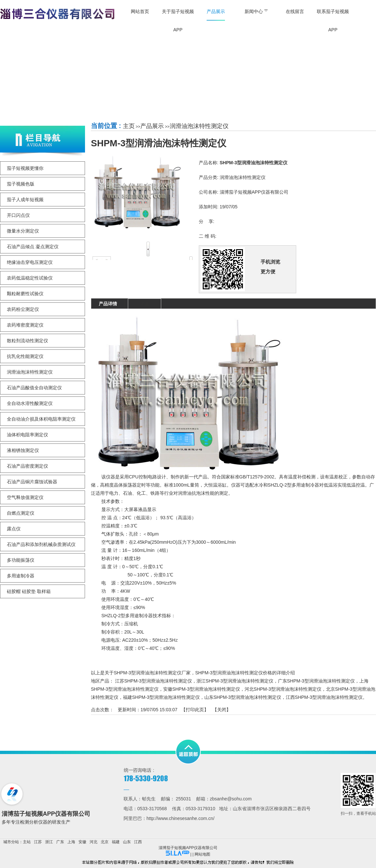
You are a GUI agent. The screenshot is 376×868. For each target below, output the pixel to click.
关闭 (222, 710)
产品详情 (108, 304)
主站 (27, 842)
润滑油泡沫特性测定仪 (199, 126)
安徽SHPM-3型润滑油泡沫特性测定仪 (202, 689)
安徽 (82, 842)
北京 (105, 842)
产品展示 (152, 126)
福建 (116, 842)
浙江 (49, 842)
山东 (127, 842)
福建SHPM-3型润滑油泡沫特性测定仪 (161, 697)
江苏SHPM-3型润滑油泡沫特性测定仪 (154, 681)
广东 (60, 842)
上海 (71, 842)
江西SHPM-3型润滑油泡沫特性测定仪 (324, 697)
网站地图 (202, 854)
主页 (129, 126)
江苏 (38, 842)
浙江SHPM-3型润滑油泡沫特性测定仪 (235, 681)
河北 (94, 842)
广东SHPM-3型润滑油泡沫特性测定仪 (316, 681)
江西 (138, 842)
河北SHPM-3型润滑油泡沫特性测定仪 (283, 689)
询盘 (145, 304)
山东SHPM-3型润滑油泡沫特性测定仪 (243, 697)
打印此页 (195, 710)
